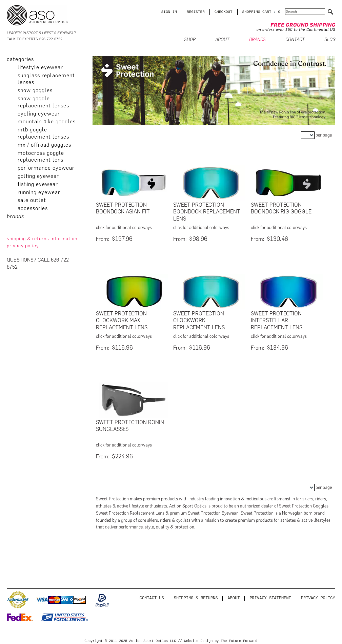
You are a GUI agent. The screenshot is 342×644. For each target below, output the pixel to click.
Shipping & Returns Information (42, 239)
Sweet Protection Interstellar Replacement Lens (277, 320)
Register (196, 12)
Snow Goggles (35, 90)
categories (20, 59)
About (234, 596)
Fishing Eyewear (38, 184)
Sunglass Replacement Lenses (46, 79)
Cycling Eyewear (39, 114)
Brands (257, 40)
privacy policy (23, 246)
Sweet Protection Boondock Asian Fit (123, 208)
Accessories (33, 208)
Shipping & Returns (196, 596)
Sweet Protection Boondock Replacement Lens (207, 212)
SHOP (190, 40)
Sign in (169, 12)
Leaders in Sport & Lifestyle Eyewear (41, 33)
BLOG (330, 40)
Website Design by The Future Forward (221, 639)
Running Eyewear (39, 192)
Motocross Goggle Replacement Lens (41, 157)
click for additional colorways (124, 227)
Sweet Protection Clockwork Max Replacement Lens (122, 320)
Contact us (152, 596)
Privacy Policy (318, 596)
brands (15, 216)
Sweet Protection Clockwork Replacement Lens (199, 320)
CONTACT (295, 40)
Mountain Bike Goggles (47, 121)
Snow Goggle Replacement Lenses (43, 102)
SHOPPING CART (257, 12)
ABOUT (222, 40)
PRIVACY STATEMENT (270, 596)
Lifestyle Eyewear (40, 67)
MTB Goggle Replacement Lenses (43, 133)
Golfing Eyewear (38, 176)
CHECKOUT (224, 12)
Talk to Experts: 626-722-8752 (35, 39)
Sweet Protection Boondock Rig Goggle (281, 208)
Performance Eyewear (46, 168)
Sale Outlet (32, 200)
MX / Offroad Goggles (44, 145)
